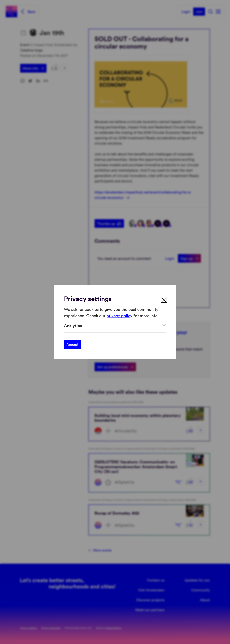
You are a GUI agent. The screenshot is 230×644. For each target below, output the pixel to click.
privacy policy (119, 315)
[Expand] (115, 326)
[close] (164, 300)
